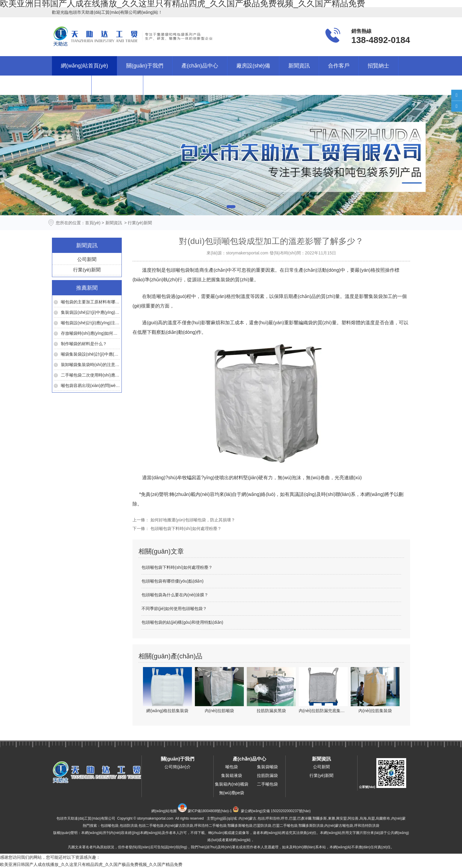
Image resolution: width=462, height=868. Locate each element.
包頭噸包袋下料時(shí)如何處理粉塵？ (185, 529)
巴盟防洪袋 (262, 826)
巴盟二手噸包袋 (285, 826)
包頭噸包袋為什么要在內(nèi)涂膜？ (175, 595)
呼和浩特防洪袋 (367, 826)
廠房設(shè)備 (253, 66)
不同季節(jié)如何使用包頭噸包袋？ (174, 609)
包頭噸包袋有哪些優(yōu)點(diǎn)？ (173, 581)
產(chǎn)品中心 (200, 66)
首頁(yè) (93, 223)
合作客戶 (339, 66)
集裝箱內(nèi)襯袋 (232, 784)
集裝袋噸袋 (267, 767)
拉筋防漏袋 (267, 775)
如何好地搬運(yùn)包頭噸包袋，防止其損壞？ (192, 520)
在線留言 (72, 85)
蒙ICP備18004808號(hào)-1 (210, 811)
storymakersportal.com (247, 253)
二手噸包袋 (267, 784)
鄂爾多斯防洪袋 (311, 826)
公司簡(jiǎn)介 (177, 767)
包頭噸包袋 (178, 270)
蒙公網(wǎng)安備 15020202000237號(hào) (276, 811)
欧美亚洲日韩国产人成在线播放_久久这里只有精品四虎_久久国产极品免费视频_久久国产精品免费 (91, 864)
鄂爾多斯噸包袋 (240, 826)
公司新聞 (87, 259)
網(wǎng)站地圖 (164, 811)
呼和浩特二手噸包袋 (210, 826)
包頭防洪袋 (129, 826)
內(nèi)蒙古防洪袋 (179, 826)
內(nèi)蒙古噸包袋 (339, 826)
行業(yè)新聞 (87, 270)
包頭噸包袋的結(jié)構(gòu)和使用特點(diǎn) (182, 622)
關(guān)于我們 (145, 66)
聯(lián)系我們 (117, 85)
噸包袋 (164, 296)
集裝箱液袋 (232, 775)
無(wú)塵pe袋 (232, 793)
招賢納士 (378, 66)
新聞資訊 (299, 66)
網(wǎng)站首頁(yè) (84, 66)
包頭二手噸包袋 (151, 826)
